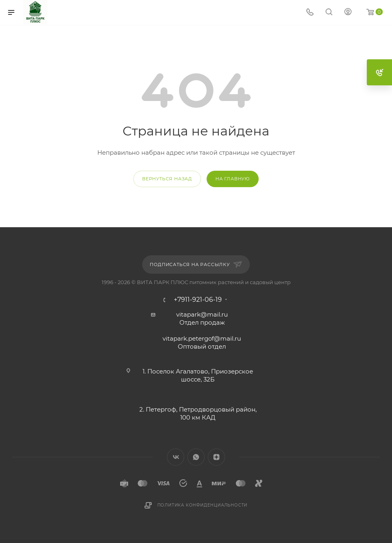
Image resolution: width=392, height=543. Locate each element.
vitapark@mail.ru (202, 314)
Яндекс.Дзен (216, 457)
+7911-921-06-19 (198, 300)
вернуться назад (167, 179)
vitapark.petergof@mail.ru (202, 338)
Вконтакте (176, 457)
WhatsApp (196, 457)
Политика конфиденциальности (203, 505)
